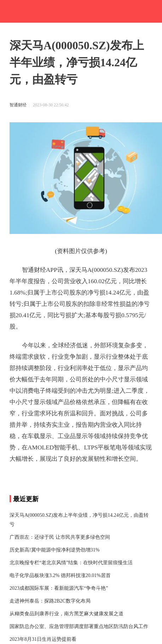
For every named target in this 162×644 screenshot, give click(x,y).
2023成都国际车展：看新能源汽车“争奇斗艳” (59, 588)
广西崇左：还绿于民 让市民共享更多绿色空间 (60, 537)
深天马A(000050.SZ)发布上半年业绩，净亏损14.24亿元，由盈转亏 (79, 520)
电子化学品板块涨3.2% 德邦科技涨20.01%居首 (60, 575)
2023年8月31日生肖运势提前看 (43, 639)
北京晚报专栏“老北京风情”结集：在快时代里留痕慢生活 (71, 563)
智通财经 (18, 105)
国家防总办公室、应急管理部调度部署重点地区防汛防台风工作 (79, 626)
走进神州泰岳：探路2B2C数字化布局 (50, 601)
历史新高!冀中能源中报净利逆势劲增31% (54, 550)
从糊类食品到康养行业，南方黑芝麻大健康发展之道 (66, 614)
